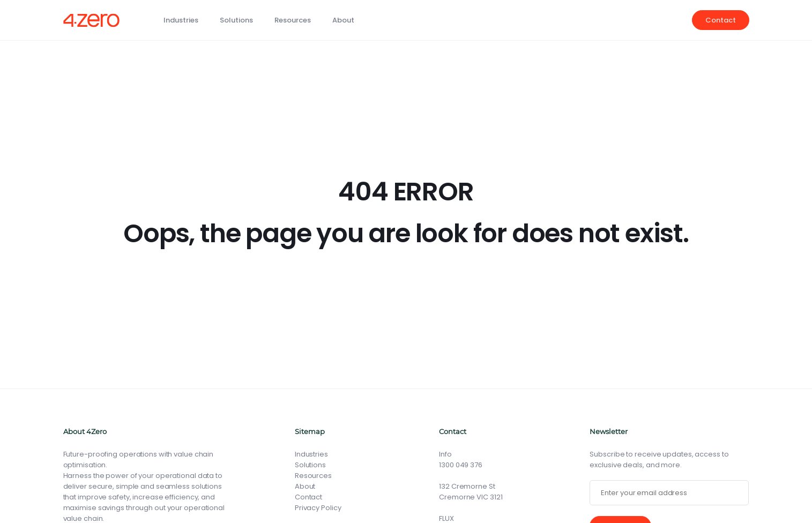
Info (445, 454)
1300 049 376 (461, 465)
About (343, 20)
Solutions (236, 20)
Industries (181, 20)
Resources (293, 20)
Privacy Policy (318, 508)
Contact (720, 20)
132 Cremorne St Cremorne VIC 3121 (471, 492)
